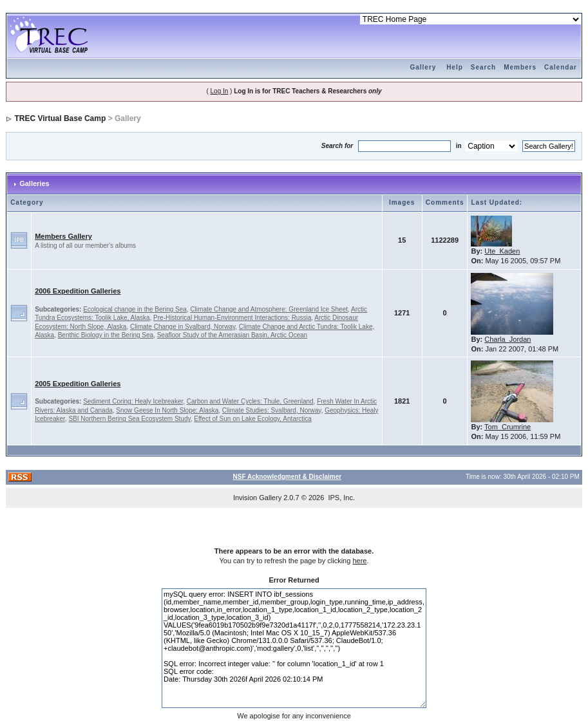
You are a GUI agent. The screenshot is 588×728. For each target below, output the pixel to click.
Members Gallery (63, 236)
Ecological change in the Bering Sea (135, 309)
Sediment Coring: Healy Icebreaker (133, 401)
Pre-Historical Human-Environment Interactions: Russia (232, 318)
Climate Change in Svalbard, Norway (183, 327)
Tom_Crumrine (507, 427)
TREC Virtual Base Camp (60, 118)
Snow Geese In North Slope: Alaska (167, 410)
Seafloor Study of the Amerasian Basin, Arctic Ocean (232, 335)
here (359, 561)
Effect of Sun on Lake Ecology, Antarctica (253, 419)
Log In (220, 91)
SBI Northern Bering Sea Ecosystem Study (129, 419)
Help (455, 67)
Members (520, 67)
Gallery (423, 67)
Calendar (561, 67)
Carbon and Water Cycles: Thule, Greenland (250, 401)
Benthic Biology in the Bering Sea (106, 335)
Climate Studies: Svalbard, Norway (272, 410)
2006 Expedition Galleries (78, 291)
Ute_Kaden (502, 251)
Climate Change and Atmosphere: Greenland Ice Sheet (269, 309)
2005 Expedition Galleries (78, 384)
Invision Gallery (257, 498)
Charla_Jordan (507, 339)
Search (483, 67)
